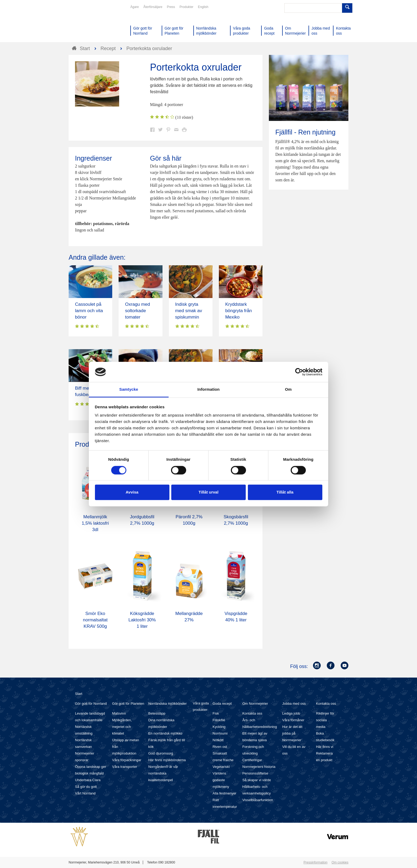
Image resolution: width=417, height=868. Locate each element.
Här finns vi (325, 747)
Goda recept (222, 704)
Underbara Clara (88, 780)
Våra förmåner (293, 720)
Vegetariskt (221, 767)
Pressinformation (315, 862)
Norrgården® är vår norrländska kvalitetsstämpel (163, 773)
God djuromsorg (160, 753)
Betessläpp (157, 713)
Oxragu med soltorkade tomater (137, 311)
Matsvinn (119, 713)
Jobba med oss (294, 704)
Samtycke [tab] (129, 390)
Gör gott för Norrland (91, 704)
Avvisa (132, 492)
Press (171, 7)
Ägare (135, 7)
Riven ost (220, 747)
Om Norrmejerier (255, 704)
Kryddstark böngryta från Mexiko (239, 311)
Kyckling (219, 727)
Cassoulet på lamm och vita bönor (89, 311)
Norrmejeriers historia (259, 767)
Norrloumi (220, 733)
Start (79, 694)
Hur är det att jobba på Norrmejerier (292, 733)
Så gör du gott (86, 787)
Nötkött (218, 740)
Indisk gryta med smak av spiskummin (189, 311)
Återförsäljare (153, 7)
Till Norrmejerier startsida (89, 23)
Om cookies (340, 862)
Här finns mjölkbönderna (167, 760)
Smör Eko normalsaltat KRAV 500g (95, 620)
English (203, 7)
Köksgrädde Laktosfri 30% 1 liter (142, 620)
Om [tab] (288, 390)
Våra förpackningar (127, 760)
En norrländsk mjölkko (165, 733)
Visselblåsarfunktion (258, 800)
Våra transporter (125, 767)
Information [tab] (208, 390)
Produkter (186, 7)
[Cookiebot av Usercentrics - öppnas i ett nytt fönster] (299, 372)
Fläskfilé (219, 720)
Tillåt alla (285, 492)
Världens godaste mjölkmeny (221, 780)
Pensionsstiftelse (255, 773)
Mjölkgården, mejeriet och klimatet (122, 727)
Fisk (216, 713)
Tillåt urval (209, 492)
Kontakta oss (252, 713)
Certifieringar (252, 760)
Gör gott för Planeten (128, 704)
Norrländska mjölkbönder (167, 704)
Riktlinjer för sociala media (325, 720)
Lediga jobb (291, 713)
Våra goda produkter (201, 706)
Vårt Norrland (85, 793)
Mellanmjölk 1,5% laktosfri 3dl (95, 523)
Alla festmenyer (224, 793)
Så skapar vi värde (257, 780)
